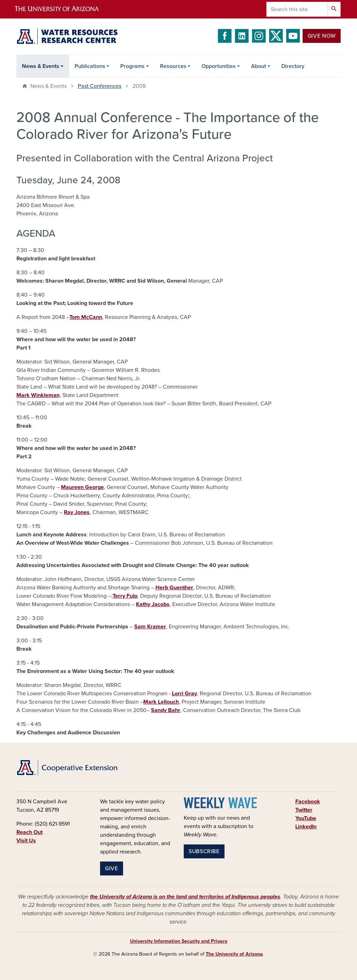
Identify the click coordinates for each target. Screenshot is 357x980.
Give (112, 868)
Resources (173, 66)
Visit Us (26, 841)
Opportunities (219, 66)
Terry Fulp (125, 596)
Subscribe (204, 851)
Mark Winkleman (38, 395)
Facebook (308, 802)
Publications (90, 66)
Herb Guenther (174, 588)
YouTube (306, 818)
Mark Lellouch (161, 702)
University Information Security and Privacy (179, 941)
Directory (293, 66)
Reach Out (29, 832)
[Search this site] (297, 9)
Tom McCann (86, 317)
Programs (132, 66)
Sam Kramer (150, 627)
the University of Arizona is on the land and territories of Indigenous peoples (185, 897)
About (259, 66)
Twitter (304, 810)
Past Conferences (100, 86)
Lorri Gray (184, 694)
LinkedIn (306, 827)
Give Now (322, 36)
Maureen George (82, 487)
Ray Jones (77, 512)
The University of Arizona (234, 954)
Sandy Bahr (166, 710)
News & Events (41, 66)
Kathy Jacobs (153, 604)
